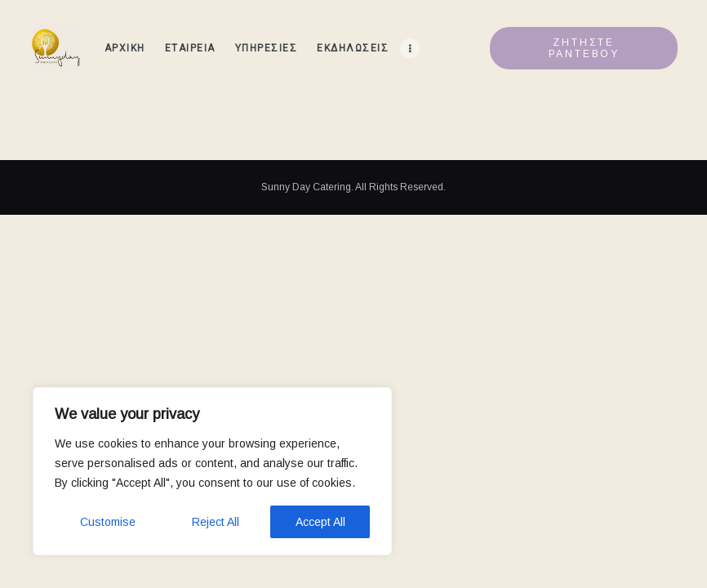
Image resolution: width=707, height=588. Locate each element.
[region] (212, 471)
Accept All (320, 522)
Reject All (216, 522)
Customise (108, 522)
